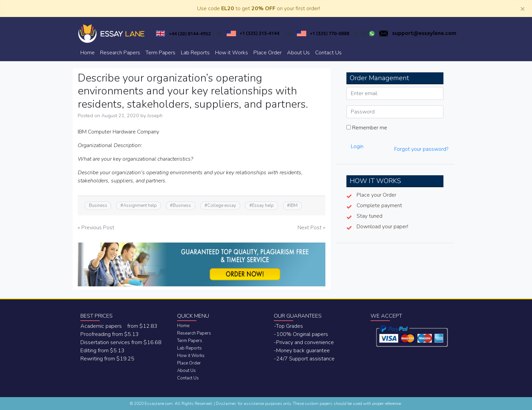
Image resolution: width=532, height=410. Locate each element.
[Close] (522, 8)
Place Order (268, 53)
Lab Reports (195, 53)
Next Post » (311, 228)
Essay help (263, 206)
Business (98, 206)
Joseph (155, 115)
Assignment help (140, 206)
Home (88, 53)
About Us (298, 53)
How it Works (232, 53)
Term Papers (160, 53)
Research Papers (120, 53)
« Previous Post (96, 228)
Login (357, 146)
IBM (294, 206)
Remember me (367, 128)
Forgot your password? (421, 149)
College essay (222, 206)
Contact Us (328, 53)
